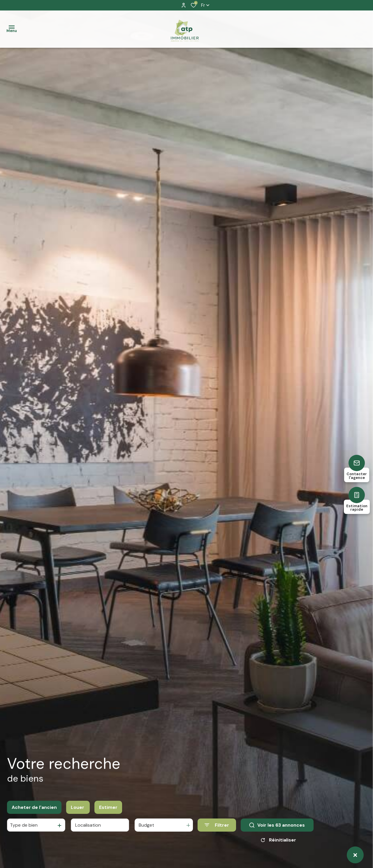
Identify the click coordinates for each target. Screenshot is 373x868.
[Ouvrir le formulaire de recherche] (217, 825)
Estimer (108, 807)
